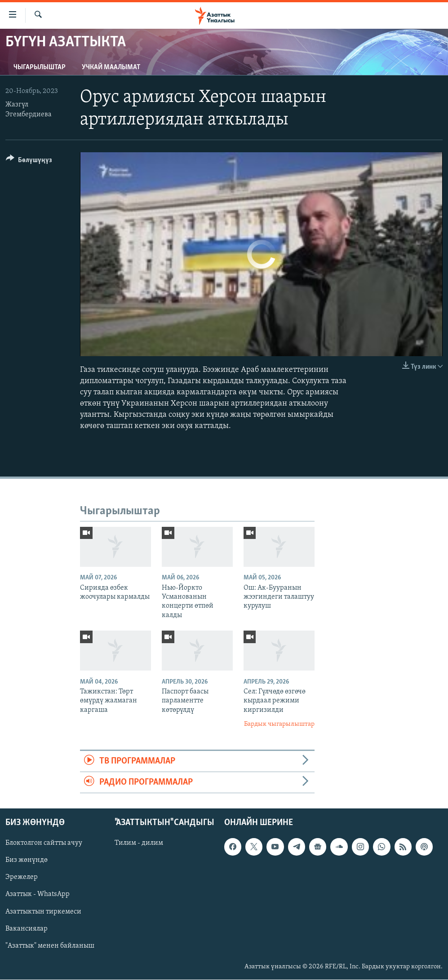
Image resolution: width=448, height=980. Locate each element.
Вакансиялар (27, 929)
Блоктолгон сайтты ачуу (44, 843)
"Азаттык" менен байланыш (50, 946)
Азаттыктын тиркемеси (43, 912)
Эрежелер (22, 878)
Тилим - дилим (139, 843)
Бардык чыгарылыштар (279, 724)
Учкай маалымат (111, 67)
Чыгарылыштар (40, 67)
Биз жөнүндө (27, 861)
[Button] (29, 161)
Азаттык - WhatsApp (38, 895)
